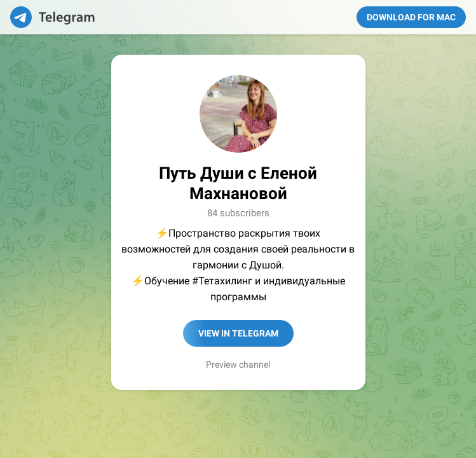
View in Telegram (238, 333)
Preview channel (238, 364)
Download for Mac (411, 17)
